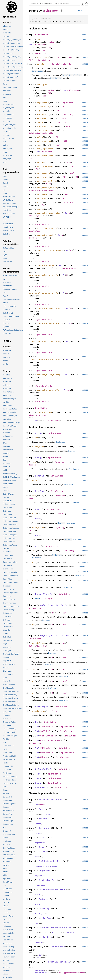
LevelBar (6, 896)
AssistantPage (8, 436)
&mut (61, 514)
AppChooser (7, 406)
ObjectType (47, 605)
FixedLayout (7, 753)
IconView (6, 865)
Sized (48, 814)
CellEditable (7, 508)
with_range (7, 159)
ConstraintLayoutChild (11, 606)
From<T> (6, 296)
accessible (7, 351)
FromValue (56, 933)
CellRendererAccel (10, 518)
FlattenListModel (9, 760)
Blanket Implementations (11, 270)
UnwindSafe (7, 262)
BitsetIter (6, 446)
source (81, 10)
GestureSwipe (8, 821)
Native (5, 974)
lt (33, 658)
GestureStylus (8, 817)
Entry (5, 678)
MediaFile (6, 937)
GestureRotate (8, 811)
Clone (5, 176)
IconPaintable (8, 858)
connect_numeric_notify (12, 57)
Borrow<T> (7, 282)
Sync (39, 778)
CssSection (7, 620)
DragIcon (6, 644)
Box (4, 460)
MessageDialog (8, 947)
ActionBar (6, 385)
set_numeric (7, 118)
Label (5, 885)
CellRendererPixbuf (10, 525)
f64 (49, 48)
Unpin (5, 258)
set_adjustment (9, 104)
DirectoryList (8, 640)
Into (45, 852)
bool (64, 118)
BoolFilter (6, 453)
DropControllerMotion (11, 654)
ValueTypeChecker (43, 973)
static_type (39, 711)
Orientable (47, 753)
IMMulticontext (8, 851)
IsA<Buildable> (8, 200)
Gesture (6, 794)
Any (4, 279)
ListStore (6, 919)
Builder (6, 470)
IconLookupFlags (9, 855)
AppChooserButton (10, 409)
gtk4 (40, 11)
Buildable (6, 467)
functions (6, 357)
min (34, 571)
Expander (6, 715)
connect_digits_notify (11, 50)
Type (54, 711)
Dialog (5, 634)
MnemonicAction (9, 950)
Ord (4, 220)
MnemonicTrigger (9, 954)
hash (35, 514)
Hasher (38, 519)
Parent (38, 598)
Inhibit (5, 875)
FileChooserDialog (10, 729)
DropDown (7, 657)
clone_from (38, 447)
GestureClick (7, 797)
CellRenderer (8, 514)
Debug (5, 180)
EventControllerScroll (11, 705)
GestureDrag (7, 800)
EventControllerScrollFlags (13, 708)
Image (5, 868)
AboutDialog (7, 378)
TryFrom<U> (7, 327)
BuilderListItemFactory (11, 477)
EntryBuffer (7, 681)
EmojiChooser (8, 674)
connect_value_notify (11, 74)
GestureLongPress (10, 804)
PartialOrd (62, 635)
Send (39, 774)
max (34, 562)
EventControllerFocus (11, 691)
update (5, 145)
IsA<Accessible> (9, 197)
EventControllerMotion (11, 702)
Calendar (6, 491)
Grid (4, 828)
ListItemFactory (9, 916)
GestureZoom (8, 824)
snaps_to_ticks (8, 138)
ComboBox (7, 586)
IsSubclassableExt (10, 306)
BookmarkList (8, 450)
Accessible (7, 382)
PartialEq (62, 605)
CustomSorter (8, 627)
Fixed (5, 749)
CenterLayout (8, 555)
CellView (6, 549)
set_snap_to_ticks (10, 125)
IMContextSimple (9, 848)
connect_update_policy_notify (13, 67)
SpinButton (9, 17)
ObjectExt (6, 310)
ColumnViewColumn (10, 583)
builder (5, 30)
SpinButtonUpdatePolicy (42, 133)
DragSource (7, 647)
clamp (35, 580)
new (4, 98)
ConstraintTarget (9, 610)
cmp (34, 551)
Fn (66, 213)
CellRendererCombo (10, 521)
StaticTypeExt (8, 313)
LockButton (7, 926)
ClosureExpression (10, 562)
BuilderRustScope (9, 480)
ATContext (7, 375)
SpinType (69, 202)
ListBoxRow (7, 909)
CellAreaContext (9, 504)
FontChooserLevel (9, 780)
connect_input (8, 53)
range (5, 101)
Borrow (43, 818)
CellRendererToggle (10, 545)
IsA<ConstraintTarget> (11, 207)
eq (33, 613)
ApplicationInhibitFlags (11, 423)
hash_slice (38, 528)
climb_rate (7, 33)
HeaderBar (7, 841)
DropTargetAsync (9, 664)
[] (87, 10)
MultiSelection (8, 964)
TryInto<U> (7, 333)
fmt (34, 462)
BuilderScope (8, 484)
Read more (60, 442)
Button (5, 487)
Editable (6, 668)
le (33, 669)
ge (33, 693)
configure (6, 36)
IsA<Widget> (7, 217)
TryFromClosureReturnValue (13, 330)
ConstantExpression (10, 593)
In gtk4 (7, 341)
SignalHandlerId (43, 224)
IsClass (39, 866)
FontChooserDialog (10, 777)
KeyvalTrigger (8, 882)
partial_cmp (39, 643)
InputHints (7, 879)
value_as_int (8, 155)
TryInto (47, 937)
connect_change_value (11, 43)
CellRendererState (10, 538)
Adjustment (7, 395)
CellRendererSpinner (10, 535)
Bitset (5, 443)
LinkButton (7, 899)
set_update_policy (10, 128)
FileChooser (7, 725)
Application (7, 419)
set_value (6, 132)
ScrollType (35, 216)
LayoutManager (9, 892)
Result (57, 420)
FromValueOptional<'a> (11, 299)
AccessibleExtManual (11, 276)
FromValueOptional (59, 962)
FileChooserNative (10, 732)
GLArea (5, 790)
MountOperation (9, 957)
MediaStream (8, 940)
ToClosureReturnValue (11, 316)
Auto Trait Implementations (11, 243)
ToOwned (6, 320)
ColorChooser (8, 569)
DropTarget (7, 661)
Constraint (7, 596)
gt (33, 681)
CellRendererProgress (11, 528)
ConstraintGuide (9, 600)
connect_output (9, 60)
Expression (7, 719)
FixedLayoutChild (9, 756)
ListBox (6, 906)
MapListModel (8, 930)
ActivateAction (8, 392)
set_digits (6, 111)
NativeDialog (8, 977)
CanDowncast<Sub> (10, 289)
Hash (5, 193)
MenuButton (7, 943)
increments (7, 91)
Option (51, 42)
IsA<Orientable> (9, 214)
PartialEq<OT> (8, 227)
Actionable (7, 389)
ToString (6, 323)
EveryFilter (7, 712)
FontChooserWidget (10, 783)
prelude (6, 361)
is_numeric (7, 94)
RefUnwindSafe (8, 248)
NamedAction (8, 971)
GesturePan (7, 807)
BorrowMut (45, 828)
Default (6, 183)
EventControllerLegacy (11, 698)
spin (4, 142)
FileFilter (6, 739)
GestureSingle (8, 814)
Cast (4, 293)
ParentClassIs (8, 224)
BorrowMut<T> (8, 286)
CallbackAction (8, 494)
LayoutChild (7, 889)
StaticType (7, 234)
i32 (66, 141)
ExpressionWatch (9, 722)
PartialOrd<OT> (8, 231)
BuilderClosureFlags (10, 474)
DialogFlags (7, 637)
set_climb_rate (8, 108)
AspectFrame (8, 429)
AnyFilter (6, 402)
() (66, 420)
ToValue (39, 895)
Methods (7, 22)
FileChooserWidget (10, 736)
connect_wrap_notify (11, 77)
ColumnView (7, 579)
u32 (45, 50)
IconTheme (7, 862)
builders (6, 354)
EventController (9, 688)
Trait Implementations (11, 171)
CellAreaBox (7, 501)
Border (5, 457)
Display (6, 186)
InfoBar (6, 872)
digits (5, 84)
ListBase (6, 902)
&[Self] (60, 528)
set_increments (9, 115)
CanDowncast (58, 947)
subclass (6, 364)
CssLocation (7, 613)
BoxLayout (7, 463)
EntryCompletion (9, 685)
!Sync (5, 255)
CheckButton (8, 559)
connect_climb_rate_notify (13, 47)
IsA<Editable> (8, 210)
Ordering (70, 551)
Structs (6, 371)
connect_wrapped (9, 81)
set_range (7, 121)
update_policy (8, 149)
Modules (7, 347)
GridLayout (7, 831)
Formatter (60, 462)
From (42, 847)
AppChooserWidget (10, 416)
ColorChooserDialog (10, 572)
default (36, 480)
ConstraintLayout (9, 603)
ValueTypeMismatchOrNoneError (72, 973)
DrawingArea (7, 651)
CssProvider (7, 617)
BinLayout (7, 440)
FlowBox (6, 763)
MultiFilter (7, 960)
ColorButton (7, 566)
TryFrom (47, 918)
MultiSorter (7, 967)
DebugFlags (7, 630)
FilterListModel (8, 746)
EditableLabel (8, 671)
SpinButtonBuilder (62, 64)
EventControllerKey (10, 695)
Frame (5, 787)
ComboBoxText (8, 589)
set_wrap (6, 135)
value (5, 152)
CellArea (6, 497)
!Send (5, 251)
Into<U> (6, 303)
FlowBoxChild (8, 766)
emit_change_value (10, 87)
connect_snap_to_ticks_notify (13, 64)
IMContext (7, 845)
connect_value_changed (12, 70)
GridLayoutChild (9, 834)
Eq (4, 190)
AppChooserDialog (10, 412)
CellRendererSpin (9, 531)
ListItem (6, 913)
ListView (6, 923)
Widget (49, 598)
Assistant (6, 433)
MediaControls (8, 933)
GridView (6, 838)
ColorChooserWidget (10, 576)
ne (33, 625)
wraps (5, 162)
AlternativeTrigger (9, 399)
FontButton (7, 770)
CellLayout (7, 511)
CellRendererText (9, 542)
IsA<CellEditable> (9, 203)
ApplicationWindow (10, 426)
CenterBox (7, 552)
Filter (5, 743)
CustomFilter (8, 623)
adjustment (7, 26)
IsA (30, 45)
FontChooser (7, 773)
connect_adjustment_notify (13, 40)
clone (35, 438)
